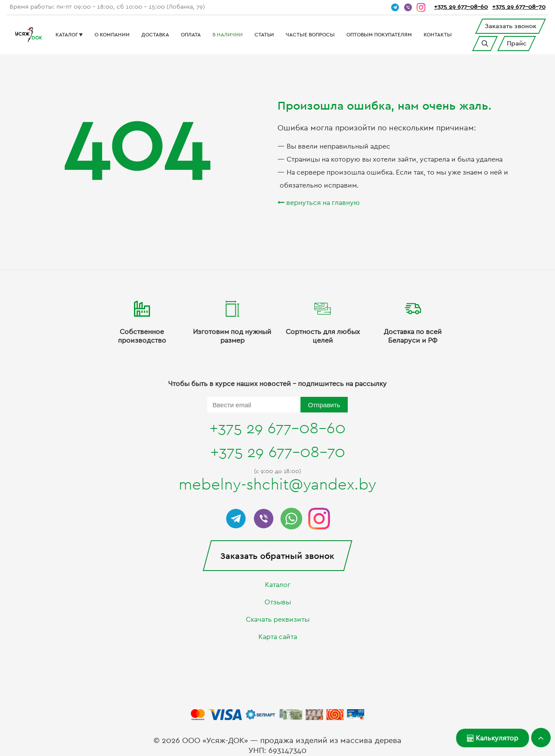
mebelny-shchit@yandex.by (277, 485)
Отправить (324, 405)
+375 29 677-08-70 (519, 7)
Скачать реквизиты (278, 620)
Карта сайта (278, 637)
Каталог (278, 585)
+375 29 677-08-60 (461, 7)
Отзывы (278, 602)
